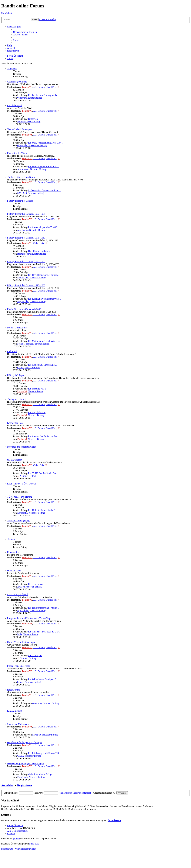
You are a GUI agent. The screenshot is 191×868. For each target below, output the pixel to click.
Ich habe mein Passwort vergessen (75, 793)
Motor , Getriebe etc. (17, 328)
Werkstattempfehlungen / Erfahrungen (25, 764)
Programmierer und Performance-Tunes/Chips (29, 618)
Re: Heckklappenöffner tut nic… (44, 275)
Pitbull (21, 122)
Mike (20, 634)
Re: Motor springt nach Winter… (44, 341)
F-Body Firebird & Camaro (20, 201)
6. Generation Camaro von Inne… (44, 190)
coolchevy (37, 703)
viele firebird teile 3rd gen (41, 774)
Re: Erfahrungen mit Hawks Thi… (45, 753)
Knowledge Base (15, 423)
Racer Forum (13, 690)
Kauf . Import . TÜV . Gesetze (22, 484)
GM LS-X (22, 193)
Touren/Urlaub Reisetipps (19, 129)
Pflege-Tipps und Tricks (19, 666)
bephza (21, 682)
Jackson (21, 587)
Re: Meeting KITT (37, 389)
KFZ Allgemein (15, 711)
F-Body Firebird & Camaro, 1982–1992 (26, 262)
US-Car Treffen (15, 460)
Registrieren (24, 785)
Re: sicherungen (36, 584)
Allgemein (12, 69)
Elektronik (12, 351)
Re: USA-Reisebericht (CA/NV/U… (46, 143)
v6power (21, 98)
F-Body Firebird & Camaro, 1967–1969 (26, 214)
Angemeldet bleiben (104, 793)
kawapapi (37, 735)
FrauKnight (23, 777)
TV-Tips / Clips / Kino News (21, 177)
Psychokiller (23, 611)
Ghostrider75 (24, 145)
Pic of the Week (15, 105)
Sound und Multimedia (18, 724)
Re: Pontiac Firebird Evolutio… (43, 167)
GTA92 (21, 368)
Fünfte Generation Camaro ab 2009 (24, 309)
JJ (59, 87)
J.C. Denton (39, 87)
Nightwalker (23, 278)
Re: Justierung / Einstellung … (43, 365)
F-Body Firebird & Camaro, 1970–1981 (26, 238)
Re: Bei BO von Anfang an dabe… (45, 95)
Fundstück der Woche (18, 153)
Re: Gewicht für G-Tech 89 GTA (44, 632)
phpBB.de (34, 844)
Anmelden (7, 785)
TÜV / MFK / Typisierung (20, 497)
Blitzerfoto (33, 119)
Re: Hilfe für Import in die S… (43, 510)
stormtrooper (24, 169)
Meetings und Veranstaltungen (22, 447)
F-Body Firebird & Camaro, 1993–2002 (26, 285)
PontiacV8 (27, 87)
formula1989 (114, 820)
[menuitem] (25, 32)
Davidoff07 (23, 513)
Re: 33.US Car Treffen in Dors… (44, 473)
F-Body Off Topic (16, 375)
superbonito (23, 230)
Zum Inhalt (7, 13)
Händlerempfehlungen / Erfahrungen (25, 742)
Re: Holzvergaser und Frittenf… (43, 608)
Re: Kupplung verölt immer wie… (44, 299)
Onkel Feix (51, 87)
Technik (11, 539)
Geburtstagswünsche (17, 82)
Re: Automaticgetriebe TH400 (42, 227)
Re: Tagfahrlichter (37, 412)
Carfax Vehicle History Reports (22, 642)
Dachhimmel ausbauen (39, 251)
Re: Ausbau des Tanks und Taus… (44, 436)
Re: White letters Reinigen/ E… (43, 679)
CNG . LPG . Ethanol (17, 594)
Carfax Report (35, 655)
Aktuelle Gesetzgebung (18, 521)
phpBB (16, 839)
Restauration (13, 552)
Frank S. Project (25, 344)
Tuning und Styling (16, 399)
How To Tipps (14, 571)
